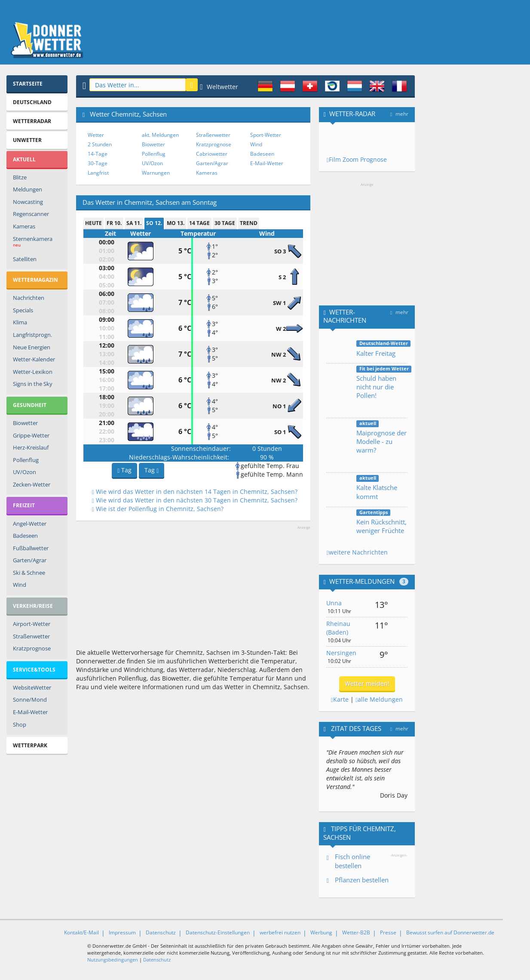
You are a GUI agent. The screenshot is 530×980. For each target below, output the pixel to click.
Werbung (321, 932)
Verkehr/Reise (33, 606)
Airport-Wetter (32, 624)
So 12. (154, 223)
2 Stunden (100, 144)
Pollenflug (26, 460)
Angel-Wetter (30, 524)
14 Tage (199, 223)
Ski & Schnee (29, 573)
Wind (20, 585)
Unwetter (27, 140)
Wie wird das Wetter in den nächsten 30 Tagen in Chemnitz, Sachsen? (195, 500)
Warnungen (156, 173)
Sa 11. (134, 223)
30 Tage (225, 223)
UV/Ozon (25, 472)
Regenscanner (31, 214)
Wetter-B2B (356, 932)
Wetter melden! (367, 683)
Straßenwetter (31, 636)
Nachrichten (29, 298)
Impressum (122, 932)
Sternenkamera (33, 243)
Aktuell (24, 159)
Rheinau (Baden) (338, 628)
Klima (20, 322)
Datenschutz (161, 932)
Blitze (20, 177)
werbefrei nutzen (280, 932)
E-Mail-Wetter (30, 712)
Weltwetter (219, 87)
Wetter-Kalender (34, 359)
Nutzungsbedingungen (113, 960)
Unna (334, 603)
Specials (23, 310)
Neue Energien (32, 347)
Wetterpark (30, 745)
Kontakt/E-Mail (81, 932)
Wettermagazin (35, 280)
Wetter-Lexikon (33, 372)
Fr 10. (114, 223)
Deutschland (32, 102)
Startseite (28, 84)
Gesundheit (30, 405)
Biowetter (25, 423)
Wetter (96, 135)
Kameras (24, 226)
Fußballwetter (31, 548)
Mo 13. (176, 223)
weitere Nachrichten (357, 552)
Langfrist (98, 173)
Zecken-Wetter (32, 484)
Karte (340, 699)
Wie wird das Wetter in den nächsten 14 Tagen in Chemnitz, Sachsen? (195, 492)
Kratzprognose (32, 648)
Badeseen (25, 536)
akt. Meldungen (160, 135)
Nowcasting (28, 202)
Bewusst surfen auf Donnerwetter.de (450, 932)
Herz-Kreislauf (31, 447)
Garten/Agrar (30, 560)
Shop (20, 724)
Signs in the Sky (33, 384)
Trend (249, 223)
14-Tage (98, 154)
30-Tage (98, 163)
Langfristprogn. (32, 335)
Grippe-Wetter (31, 435)
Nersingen (341, 653)
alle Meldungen (379, 699)
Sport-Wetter (266, 135)
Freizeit (24, 505)
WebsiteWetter (32, 687)
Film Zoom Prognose (356, 159)
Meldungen (28, 189)
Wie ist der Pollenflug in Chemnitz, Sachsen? (158, 509)
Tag (124, 470)
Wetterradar (32, 121)
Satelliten (25, 259)
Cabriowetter (212, 154)
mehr (399, 114)
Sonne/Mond (30, 700)
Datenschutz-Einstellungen (218, 932)
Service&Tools (34, 670)
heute (93, 223)
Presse (388, 932)
